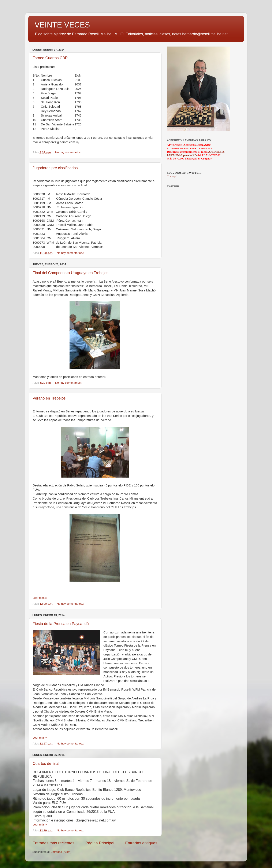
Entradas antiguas (141, 843)
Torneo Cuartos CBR (50, 58)
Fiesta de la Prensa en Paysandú (61, 624)
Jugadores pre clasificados (55, 168)
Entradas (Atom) (61, 852)
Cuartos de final (46, 764)
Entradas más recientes (53, 843)
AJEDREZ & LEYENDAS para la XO (196, 153)
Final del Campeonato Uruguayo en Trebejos (71, 273)
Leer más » (40, 598)
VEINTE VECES (62, 25)
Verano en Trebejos (49, 398)
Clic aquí (172, 176)
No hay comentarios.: (69, 152)
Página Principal (100, 843)
